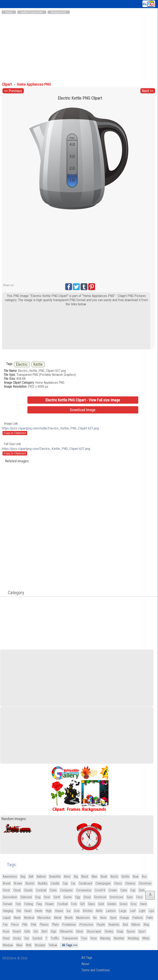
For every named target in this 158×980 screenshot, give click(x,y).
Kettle (38, 364)
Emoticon (100, 897)
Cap (65, 883)
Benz (67, 877)
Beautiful (55, 877)
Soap (120, 931)
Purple (101, 925)
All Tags (87, 958)
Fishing (29, 904)
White (146, 938)
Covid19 (100, 890)
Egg (78, 897)
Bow (136, 877)
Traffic (55, 938)
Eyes (130, 897)
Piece (15, 925)
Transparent (70, 938)
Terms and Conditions (96, 970)
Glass (91, 904)
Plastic (44, 925)
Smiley (109, 931)
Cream (113, 890)
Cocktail (41, 890)
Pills (25, 925)
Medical (29, 918)
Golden (112, 904)
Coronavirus (84, 890)
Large (123, 911)
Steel (6, 938)
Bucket (30, 883)
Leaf (133, 911)
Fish (18, 904)
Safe (27, 931)
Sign (53, 931)
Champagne (103, 883)
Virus (94, 938)
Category (14, 593)
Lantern (111, 911)
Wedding (133, 938)
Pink (34, 925)
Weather (119, 938)
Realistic (114, 925)
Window (8, 945)
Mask (17, 918)
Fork (74, 904)
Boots (114, 877)
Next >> (148, 91)
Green (123, 904)
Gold (101, 904)
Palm (149, 918)
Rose (6, 931)
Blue (94, 877)
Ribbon (136, 925)
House (59, 911)
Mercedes (44, 918)
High (49, 911)
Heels (39, 911)
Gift (82, 904)
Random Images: (14, 819)
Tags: (9, 865)
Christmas (145, 883)
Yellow (53, 945)
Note (103, 918)
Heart (28, 911)
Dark (142, 890)
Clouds (28, 890)
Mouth (69, 918)
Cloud (17, 890)
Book (104, 877)
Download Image (83, 410)
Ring (146, 925)
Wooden (40, 945)
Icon (77, 911)
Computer (66, 890)
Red (125, 925)
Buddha (43, 883)
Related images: (17, 461)
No (95, 918)
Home (9, 12)
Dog (38, 897)
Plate (55, 925)
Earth (57, 897)
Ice (69, 911)
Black (85, 877)
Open (113, 918)
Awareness (10, 877)
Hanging (8, 911)
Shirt (44, 931)
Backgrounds (59, 12)
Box (144, 877)
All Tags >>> (69, 945)
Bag (23, 877)
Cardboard (85, 883)
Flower (50, 904)
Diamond (26, 897)
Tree (84, 938)
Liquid (7, 918)
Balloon (41, 877)
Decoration (10, 897)
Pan (5, 925)
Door (47, 897)
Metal (58, 918)
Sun (27, 938)
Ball (31, 877)
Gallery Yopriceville (32, 12)
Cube (124, 890)
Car (73, 883)
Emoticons (116, 897)
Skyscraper (94, 931)
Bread (7, 883)
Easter (68, 897)
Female (7, 904)
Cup (133, 890)
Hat (19, 911)
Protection (86, 925)
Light (142, 911)
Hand (143, 904)
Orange (124, 918)
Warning (105, 938)
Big (76, 877)
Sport (142, 931)
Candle (55, 883)
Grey (134, 904)
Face (139, 897)
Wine (19, 945)
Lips (151, 911)
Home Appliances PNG (34, 84)
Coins (53, 890)
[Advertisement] (79, 47)
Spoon (131, 931)
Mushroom (83, 918)
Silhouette (66, 931)
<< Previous (13, 91)
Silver (80, 931)
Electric (22, 364)
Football (62, 904)
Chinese (130, 883)
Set (36, 931)
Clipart (7, 84)
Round (17, 931)
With (29, 945)
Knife (99, 911)
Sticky (17, 938)
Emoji (87, 897)
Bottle (125, 877)
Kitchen (88, 911)
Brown (18, 883)
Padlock (138, 918)
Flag (39, 904)
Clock (6, 890)
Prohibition (69, 925)
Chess (118, 883)
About (85, 964)
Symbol (37, 938)
